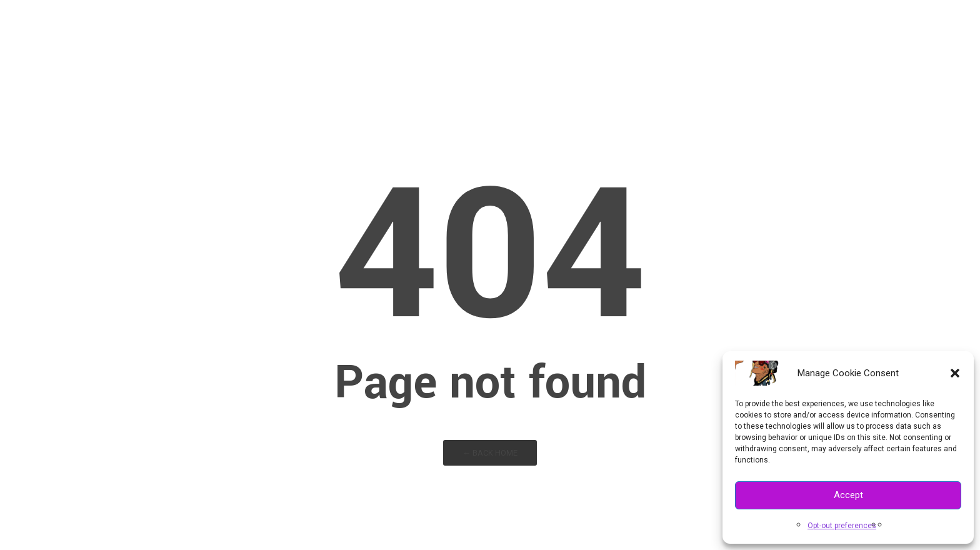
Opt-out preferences (842, 526)
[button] (955, 373)
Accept (848, 495)
